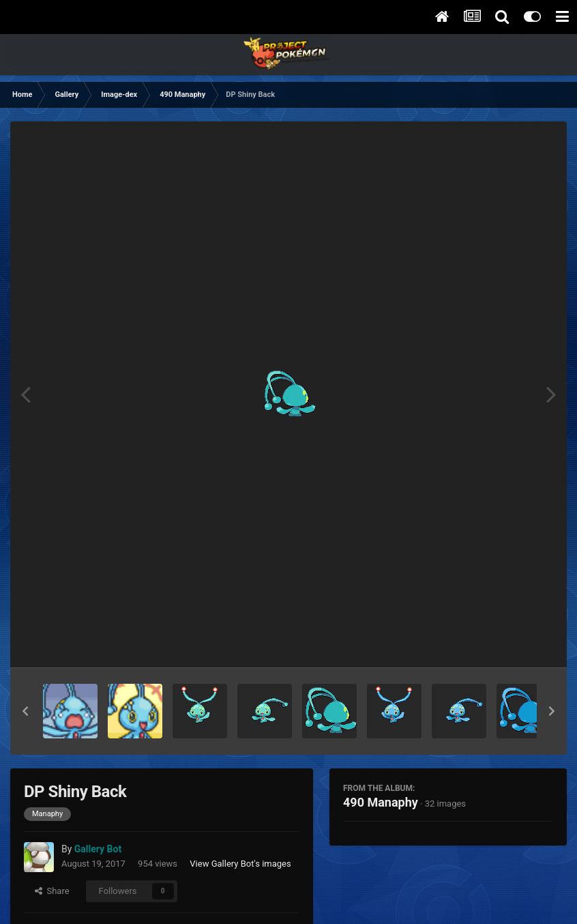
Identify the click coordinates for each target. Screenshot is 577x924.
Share (52, 891)
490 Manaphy (381, 802)
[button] (25, 711)
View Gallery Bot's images (240, 864)
